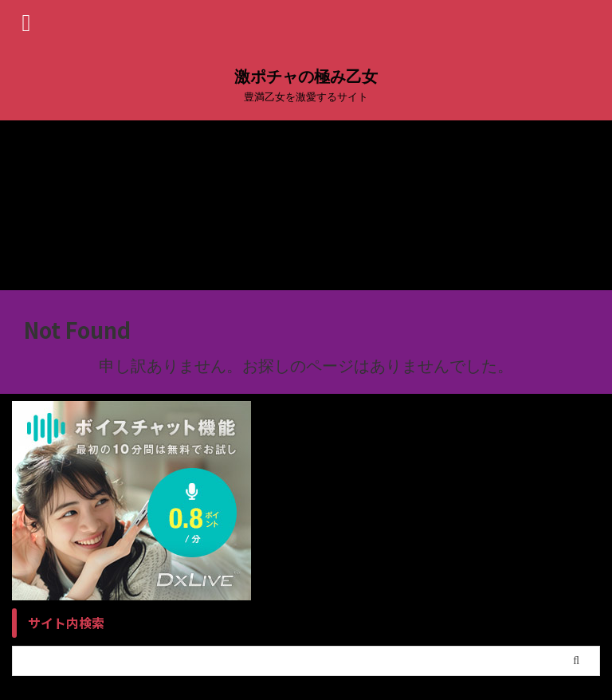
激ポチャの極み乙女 (306, 77)
